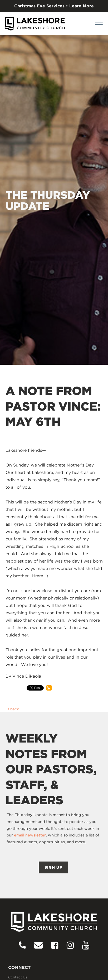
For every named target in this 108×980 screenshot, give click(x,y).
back (15, 709)
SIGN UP (53, 867)
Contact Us (18, 977)
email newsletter (30, 835)
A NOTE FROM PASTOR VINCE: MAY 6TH (53, 406)
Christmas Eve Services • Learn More (54, 6)
